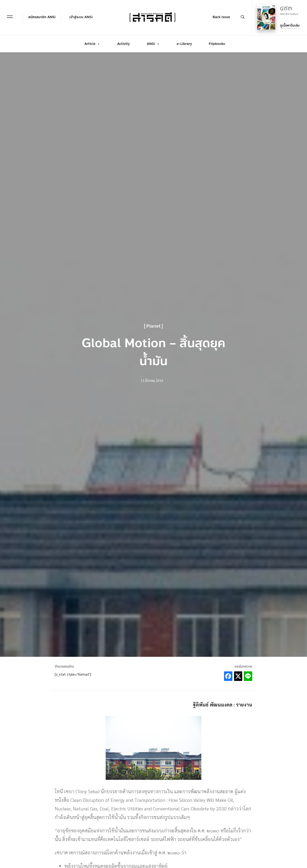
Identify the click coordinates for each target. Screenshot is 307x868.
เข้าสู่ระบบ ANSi (83, 16)
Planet (153, 326)
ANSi (153, 41)
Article (92, 41)
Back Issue (219, 16)
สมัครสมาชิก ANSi (44, 16)
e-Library (184, 41)
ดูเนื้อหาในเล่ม (288, 24)
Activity (123, 41)
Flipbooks (217, 41)
